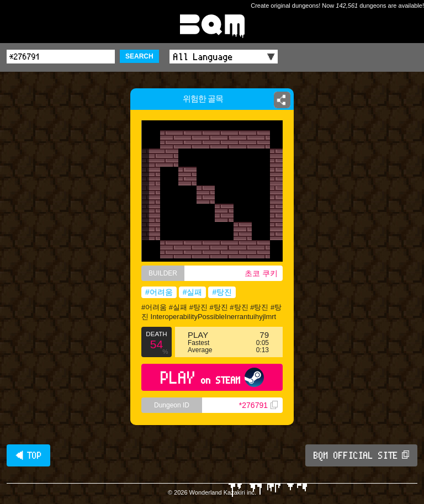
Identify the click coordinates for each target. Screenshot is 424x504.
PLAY (212, 377)
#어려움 (159, 292)
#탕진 (222, 292)
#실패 (193, 292)
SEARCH (139, 56)
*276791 (258, 405)
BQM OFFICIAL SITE (361, 455)
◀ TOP (28, 455)
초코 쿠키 (261, 273)
